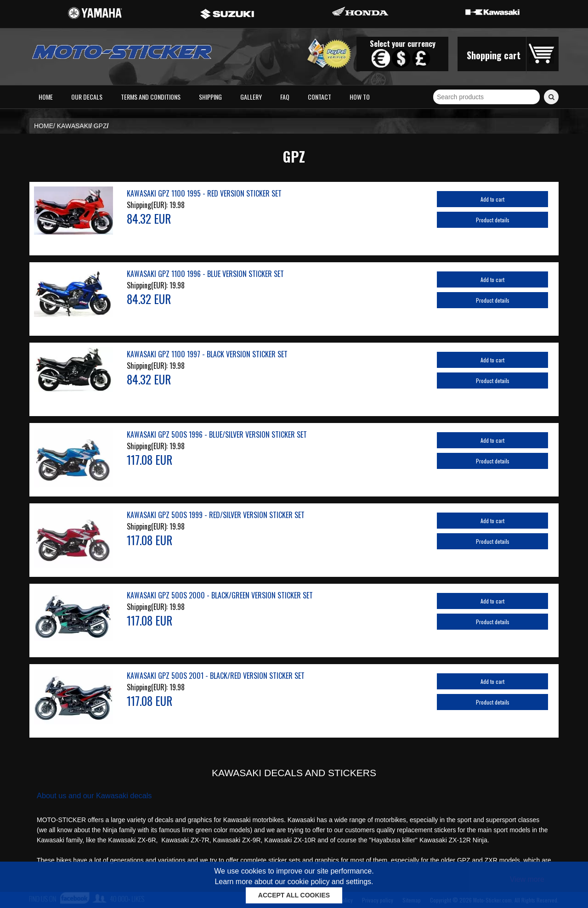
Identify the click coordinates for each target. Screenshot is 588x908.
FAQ (285, 97)
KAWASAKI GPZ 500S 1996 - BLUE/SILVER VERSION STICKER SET (217, 434)
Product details (493, 220)
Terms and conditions (151, 97)
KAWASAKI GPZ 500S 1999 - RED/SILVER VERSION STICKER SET (216, 515)
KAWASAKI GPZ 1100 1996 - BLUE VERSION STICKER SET (205, 274)
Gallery (251, 97)
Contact (319, 97)
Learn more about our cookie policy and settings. (294, 882)
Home (46, 97)
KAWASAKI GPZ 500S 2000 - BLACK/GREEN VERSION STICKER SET (220, 595)
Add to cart (492, 199)
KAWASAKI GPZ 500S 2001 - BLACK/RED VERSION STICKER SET (216, 676)
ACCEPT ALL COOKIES (294, 895)
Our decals (87, 97)
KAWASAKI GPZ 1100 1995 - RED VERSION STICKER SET (204, 193)
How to (360, 97)
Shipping (210, 97)
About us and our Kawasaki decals (94, 795)
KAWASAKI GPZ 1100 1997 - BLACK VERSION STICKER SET (207, 354)
